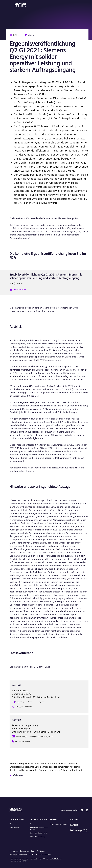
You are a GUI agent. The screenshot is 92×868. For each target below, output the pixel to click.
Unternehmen (17, 820)
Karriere (74, 820)
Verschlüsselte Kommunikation (41, 854)
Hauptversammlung (37, 836)
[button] (21, 5)
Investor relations (39, 820)
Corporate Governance (38, 833)
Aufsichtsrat (14, 827)
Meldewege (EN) (79, 830)
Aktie (32, 824)
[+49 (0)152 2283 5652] (49, 707)
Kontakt (74, 825)
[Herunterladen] (49, 290)
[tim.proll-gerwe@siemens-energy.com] (49, 702)
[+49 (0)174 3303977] (49, 741)
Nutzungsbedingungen (18, 854)
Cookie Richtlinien (38, 851)
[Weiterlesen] (16, 775)
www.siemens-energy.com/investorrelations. (32, 311)
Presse (53, 820)
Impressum (14, 851)
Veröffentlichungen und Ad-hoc (39, 828)
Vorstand (13, 824)
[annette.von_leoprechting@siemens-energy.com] (49, 736)
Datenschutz (25, 851)
